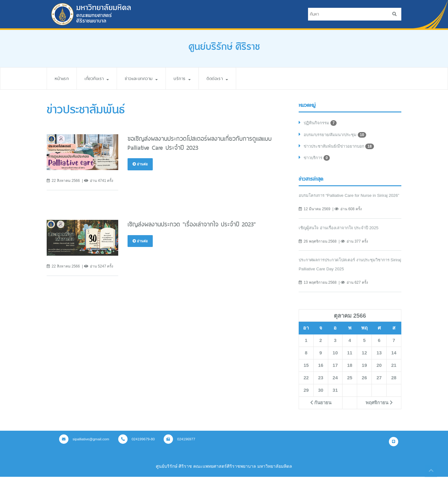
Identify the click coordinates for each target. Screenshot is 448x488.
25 (350, 389)
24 (335, 389)
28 (394, 389)
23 (321, 389)
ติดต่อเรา (231, 78)
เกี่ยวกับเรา (101, 78)
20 (379, 376)
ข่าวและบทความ (149, 78)
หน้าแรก (63, 78)
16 (321, 376)
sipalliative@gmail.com (85, 450)
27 (379, 389)
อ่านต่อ (141, 164)
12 (364, 364)
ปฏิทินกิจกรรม (321, 123)
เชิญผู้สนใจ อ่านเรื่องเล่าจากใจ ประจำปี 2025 (342, 239)
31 (335, 401)
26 (364, 389)
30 (321, 401)
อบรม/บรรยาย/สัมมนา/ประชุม (337, 135)
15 (306, 376)
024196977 (184, 450)
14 (394, 364)
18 (350, 376)
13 (379, 364)
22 (306, 389)
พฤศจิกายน (379, 414)
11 (350, 364)
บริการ (193, 78)
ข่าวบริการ (318, 160)
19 (364, 376)
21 (394, 376)
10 (335, 364)
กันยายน (321, 414)
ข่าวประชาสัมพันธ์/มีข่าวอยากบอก (341, 148)
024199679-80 (139, 450)
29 (306, 401)
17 (335, 376)
